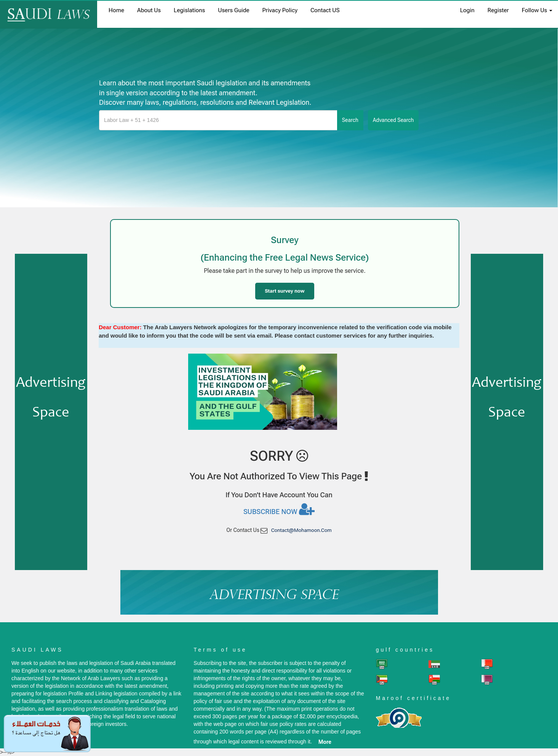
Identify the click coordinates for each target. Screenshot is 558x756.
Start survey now (285, 291)
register (498, 10)
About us (149, 10)
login (467, 10)
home (116, 10)
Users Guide (233, 10)
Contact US (325, 10)
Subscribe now (279, 509)
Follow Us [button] (537, 10)
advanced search (393, 120)
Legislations (189, 10)
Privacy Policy (280, 10)
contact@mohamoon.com (301, 530)
